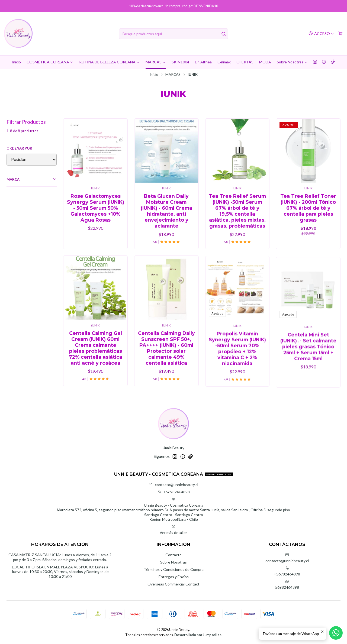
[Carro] (340, 34)
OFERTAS (245, 62)
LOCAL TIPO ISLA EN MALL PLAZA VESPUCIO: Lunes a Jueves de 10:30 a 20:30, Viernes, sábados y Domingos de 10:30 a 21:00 (60, 572)
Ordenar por (19, 148)
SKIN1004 (180, 62)
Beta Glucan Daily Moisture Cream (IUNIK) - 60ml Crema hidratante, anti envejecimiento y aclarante (166, 211)
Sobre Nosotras (292, 62)
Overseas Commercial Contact (173, 584)
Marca (32, 179)
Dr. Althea (203, 62)
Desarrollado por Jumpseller (198, 635)
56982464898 (287, 585)
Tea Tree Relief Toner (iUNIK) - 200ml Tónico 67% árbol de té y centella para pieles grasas (308, 208)
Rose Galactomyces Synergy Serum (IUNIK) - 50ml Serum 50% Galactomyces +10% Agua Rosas (96, 208)
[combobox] (174, 34)
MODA (265, 62)
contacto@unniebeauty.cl (173, 485)
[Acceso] (321, 34)
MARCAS (156, 62)
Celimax (224, 62)
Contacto (173, 555)
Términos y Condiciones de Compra (174, 569)
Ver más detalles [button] (174, 530)
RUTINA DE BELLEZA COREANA (110, 62)
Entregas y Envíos (174, 577)
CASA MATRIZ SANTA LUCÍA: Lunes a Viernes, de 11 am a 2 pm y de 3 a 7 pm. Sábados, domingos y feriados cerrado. (60, 557)
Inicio (16, 62)
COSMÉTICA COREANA (50, 62)
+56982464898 (174, 492)
